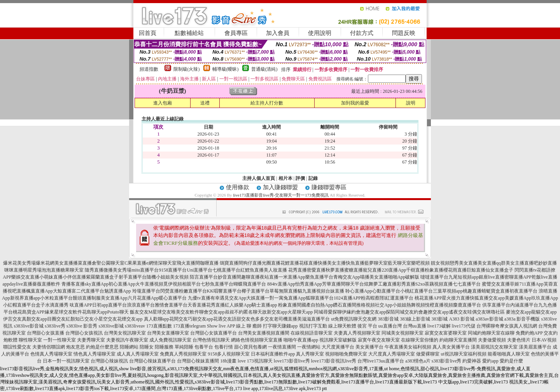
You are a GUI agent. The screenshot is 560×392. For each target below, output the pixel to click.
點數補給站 (189, 33)
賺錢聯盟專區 (329, 187)
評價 (300, 178)
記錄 (313, 178)
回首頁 (148, 33)
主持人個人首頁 (259, 178)
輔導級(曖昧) (226, 69)
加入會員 (278, 33)
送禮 (205, 103)
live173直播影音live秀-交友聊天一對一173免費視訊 (281, 195)
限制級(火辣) (187, 69)
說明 (411, 103)
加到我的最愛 (355, 103)
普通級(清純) (264, 69)
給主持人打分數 (267, 103)
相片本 (285, 178)
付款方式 (362, 33)
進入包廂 (163, 103)
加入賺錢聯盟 (280, 187)
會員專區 (236, 33)
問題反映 (404, 33)
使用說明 (320, 33)
